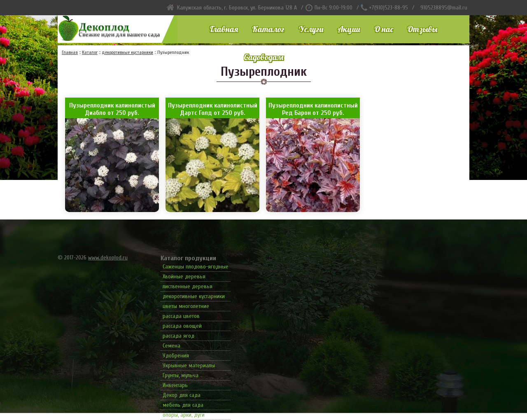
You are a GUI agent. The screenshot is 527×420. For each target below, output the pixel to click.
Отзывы (422, 29)
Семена (171, 346)
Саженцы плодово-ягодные (196, 267)
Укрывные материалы (189, 365)
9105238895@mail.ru (444, 8)
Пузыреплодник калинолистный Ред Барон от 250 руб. (313, 109)
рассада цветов (181, 316)
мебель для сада (183, 405)
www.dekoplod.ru (108, 258)
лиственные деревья (188, 286)
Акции (349, 29)
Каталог (268, 29)
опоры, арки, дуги (184, 415)
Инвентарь (175, 385)
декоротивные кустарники (194, 296)
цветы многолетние (186, 306)
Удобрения (176, 356)
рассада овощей (182, 326)
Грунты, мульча (181, 375)
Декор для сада (182, 395)
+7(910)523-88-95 (388, 8)
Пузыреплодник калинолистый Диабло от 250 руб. (112, 109)
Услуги (311, 29)
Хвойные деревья (184, 276)
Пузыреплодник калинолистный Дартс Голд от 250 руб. (213, 109)
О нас (384, 29)
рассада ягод (178, 336)
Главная (224, 29)
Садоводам (263, 57)
